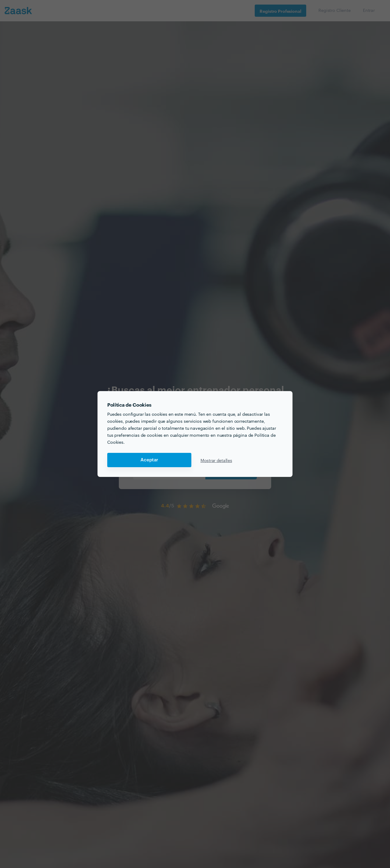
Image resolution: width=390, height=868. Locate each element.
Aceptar (149, 460)
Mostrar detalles (216, 460)
